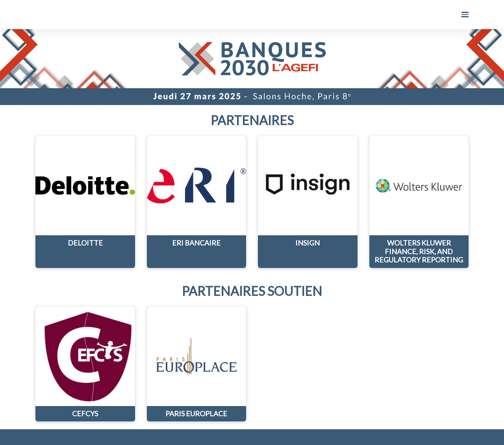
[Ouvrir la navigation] (465, 15)
